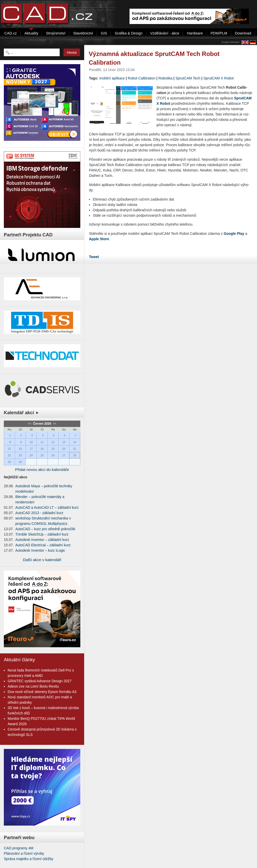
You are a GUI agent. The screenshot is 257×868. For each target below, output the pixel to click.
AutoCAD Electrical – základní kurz (43, 545)
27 (64, 455)
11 (42, 442)
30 (20, 462)
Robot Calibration (142, 78)
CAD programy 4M (19, 848)
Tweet (94, 257)
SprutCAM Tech (188, 78)
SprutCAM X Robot (219, 78)
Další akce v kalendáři (42, 560)
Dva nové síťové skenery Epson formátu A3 (42, 692)
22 (9, 455)
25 (42, 455)
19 (53, 449)
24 (31, 455)
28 (75, 455)
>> (54, 424)
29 (9, 462)
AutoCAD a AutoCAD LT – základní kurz (47, 507)
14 (75, 442)
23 (20, 455)
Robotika (165, 78)
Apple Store (99, 239)
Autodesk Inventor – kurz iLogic (40, 550)
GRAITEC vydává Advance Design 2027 (40, 681)
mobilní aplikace (112, 78)
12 (53, 442)
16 (20, 449)
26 (53, 455)
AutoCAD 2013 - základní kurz (39, 513)
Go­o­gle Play (234, 234)
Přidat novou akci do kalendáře (42, 470)
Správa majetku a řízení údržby (29, 859)
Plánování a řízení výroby (24, 853)
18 (42, 449)
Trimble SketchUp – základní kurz (42, 534)
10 (31, 442)
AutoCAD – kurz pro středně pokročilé (45, 529)
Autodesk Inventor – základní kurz (42, 540)
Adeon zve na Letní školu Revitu (33, 686)
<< (30, 424)
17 (31, 449)
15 (9, 449)
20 (64, 449)
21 (75, 449)
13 (64, 442)
